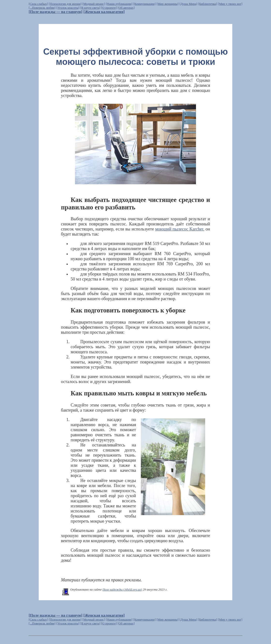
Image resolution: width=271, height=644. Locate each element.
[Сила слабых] (38, 4)
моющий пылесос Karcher (179, 229)
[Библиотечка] (208, 4)
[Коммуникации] (145, 4)
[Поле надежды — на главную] (55, 12)
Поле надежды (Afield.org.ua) (122, 589)
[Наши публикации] (119, 4)
